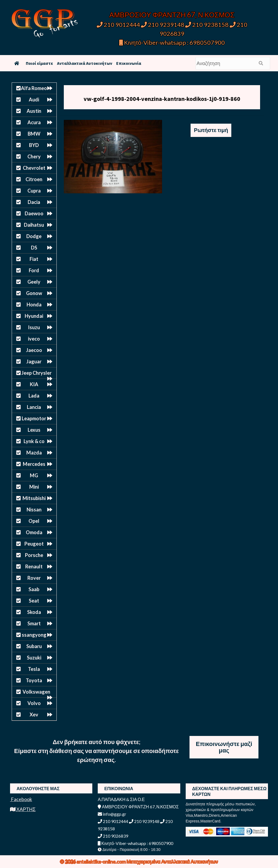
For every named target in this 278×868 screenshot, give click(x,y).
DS (34, 248)
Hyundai (34, 316)
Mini (34, 487)
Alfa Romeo (34, 88)
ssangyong (34, 635)
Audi (34, 100)
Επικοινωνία (129, 63)
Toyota (34, 680)
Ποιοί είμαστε (39, 63)
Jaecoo (34, 350)
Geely (34, 282)
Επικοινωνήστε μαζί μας (224, 747)
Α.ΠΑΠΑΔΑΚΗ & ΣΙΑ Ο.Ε (121, 799)
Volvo (34, 703)
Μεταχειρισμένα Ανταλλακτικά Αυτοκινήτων (172, 861)
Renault (34, 566)
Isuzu (34, 327)
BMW (34, 134)
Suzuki (34, 658)
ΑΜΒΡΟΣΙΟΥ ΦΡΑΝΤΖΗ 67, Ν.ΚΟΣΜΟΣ (172, 15)
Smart (34, 623)
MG (34, 475)
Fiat (34, 259)
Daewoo (34, 213)
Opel (34, 521)
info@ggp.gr (112, 814)
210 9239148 (163, 25)
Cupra (34, 191)
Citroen (34, 179)
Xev (34, 715)
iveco (34, 339)
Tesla (34, 669)
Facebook (21, 799)
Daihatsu (34, 225)
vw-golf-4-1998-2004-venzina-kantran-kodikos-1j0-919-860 (162, 99)
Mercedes (34, 464)
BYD (34, 145)
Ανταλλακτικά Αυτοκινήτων (85, 63)
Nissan (34, 510)
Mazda (34, 453)
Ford (34, 270)
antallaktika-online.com (102, 861)
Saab (34, 589)
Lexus (34, 430)
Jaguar (34, 361)
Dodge (34, 236)
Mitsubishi (34, 498)
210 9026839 (113, 836)
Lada (34, 396)
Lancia (34, 407)
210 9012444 (118, 25)
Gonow (34, 293)
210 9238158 (207, 25)
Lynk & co (34, 441)
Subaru (34, 646)
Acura (34, 122)
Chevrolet (34, 168)
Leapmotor (34, 418)
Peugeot (34, 544)
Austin (34, 111)
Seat (34, 601)
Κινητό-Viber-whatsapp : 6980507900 (172, 42)
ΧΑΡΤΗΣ (23, 809)
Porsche (34, 555)
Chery (34, 156)
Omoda (34, 532)
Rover (34, 578)
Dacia (34, 202)
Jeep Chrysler (37, 373)
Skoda (34, 612)
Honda (34, 305)
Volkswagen (36, 692)
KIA (34, 384)
